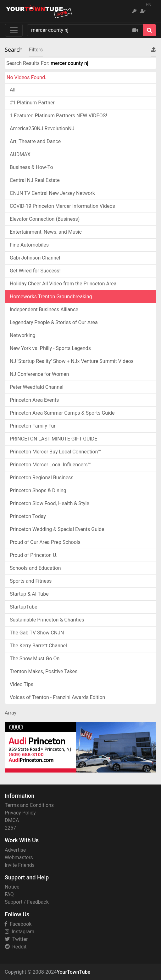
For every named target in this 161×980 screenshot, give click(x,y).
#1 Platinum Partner (32, 103)
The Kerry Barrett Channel (38, 646)
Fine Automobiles (29, 245)
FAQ (9, 894)
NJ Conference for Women (39, 374)
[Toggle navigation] (14, 30)
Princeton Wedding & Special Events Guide (57, 529)
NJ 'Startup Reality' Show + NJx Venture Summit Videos (72, 361)
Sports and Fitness (31, 581)
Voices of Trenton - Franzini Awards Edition (57, 697)
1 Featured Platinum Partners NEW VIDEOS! (58, 116)
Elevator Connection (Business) (45, 219)
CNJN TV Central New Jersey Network (52, 193)
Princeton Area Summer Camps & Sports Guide (62, 413)
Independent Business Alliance (44, 309)
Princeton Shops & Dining (38, 490)
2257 (10, 828)
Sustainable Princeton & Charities (47, 620)
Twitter (16, 939)
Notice (12, 887)
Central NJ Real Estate (35, 180)
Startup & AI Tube (29, 594)
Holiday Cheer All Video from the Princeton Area (63, 284)
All (13, 90)
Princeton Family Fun (33, 426)
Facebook (18, 924)
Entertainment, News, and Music (46, 232)
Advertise (15, 850)
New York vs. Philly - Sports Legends (50, 348)
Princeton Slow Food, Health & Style (50, 503)
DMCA (12, 820)
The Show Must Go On (35, 659)
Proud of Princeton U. (34, 555)
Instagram (19, 932)
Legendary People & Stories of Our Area (54, 322)
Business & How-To (31, 167)
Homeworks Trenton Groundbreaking (51, 297)
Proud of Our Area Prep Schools (45, 542)
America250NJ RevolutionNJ (42, 128)
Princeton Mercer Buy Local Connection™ (55, 452)
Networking (23, 335)
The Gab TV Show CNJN (37, 633)
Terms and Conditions (29, 805)
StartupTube (23, 607)
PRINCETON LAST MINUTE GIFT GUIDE (53, 439)
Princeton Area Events (34, 400)
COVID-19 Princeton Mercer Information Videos (62, 206)
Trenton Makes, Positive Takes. (44, 671)
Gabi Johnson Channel (35, 258)
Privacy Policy (20, 813)
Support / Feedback (27, 902)
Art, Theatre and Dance (35, 141)
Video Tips (22, 684)
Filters (36, 50)
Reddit (16, 947)
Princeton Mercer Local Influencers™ (50, 465)
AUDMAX (20, 154)
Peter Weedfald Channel (37, 387)
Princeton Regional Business (42, 478)
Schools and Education (35, 568)
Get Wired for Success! (35, 271)
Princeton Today (28, 516)
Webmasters (19, 857)
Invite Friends (20, 865)
